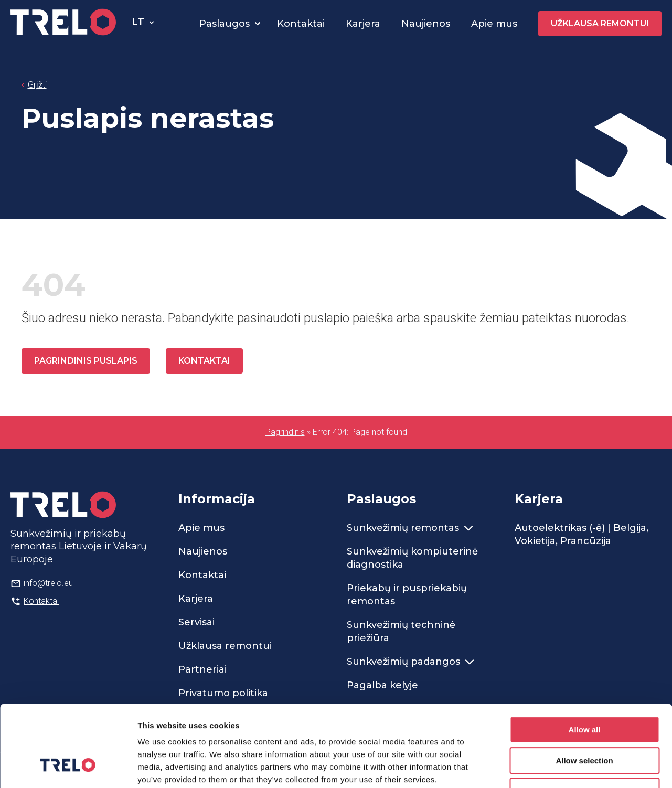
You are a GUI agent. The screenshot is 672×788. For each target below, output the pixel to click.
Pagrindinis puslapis (86, 361)
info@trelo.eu (48, 583)
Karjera (363, 24)
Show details (551, 767)
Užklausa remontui (600, 23)
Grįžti (37, 85)
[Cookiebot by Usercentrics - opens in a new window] (68, 768)
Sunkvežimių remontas (410, 528)
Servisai (196, 622)
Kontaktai (301, 24)
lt (138, 22)
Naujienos (426, 24)
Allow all (585, 660)
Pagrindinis (285, 432)
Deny (585, 721)
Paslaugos (225, 24)
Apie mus (494, 24)
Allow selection (584, 691)
